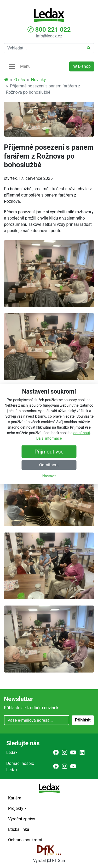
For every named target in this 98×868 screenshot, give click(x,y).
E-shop (82, 66)
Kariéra (15, 798)
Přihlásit (83, 720)
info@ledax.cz (49, 36)
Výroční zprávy (22, 819)
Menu (19, 66)
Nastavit (49, 476)
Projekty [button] (16, 808)
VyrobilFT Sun (49, 861)
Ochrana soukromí (25, 840)
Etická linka (19, 829)
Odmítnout (49, 465)
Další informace (49, 438)
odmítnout (82, 433)
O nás (20, 80)
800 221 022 (49, 30)
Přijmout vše (49, 452)
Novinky (39, 80)
